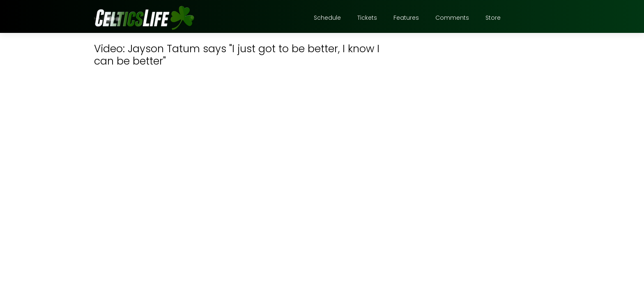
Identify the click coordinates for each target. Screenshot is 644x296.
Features (406, 18)
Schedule (327, 18)
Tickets (367, 18)
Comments (452, 18)
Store (493, 18)
